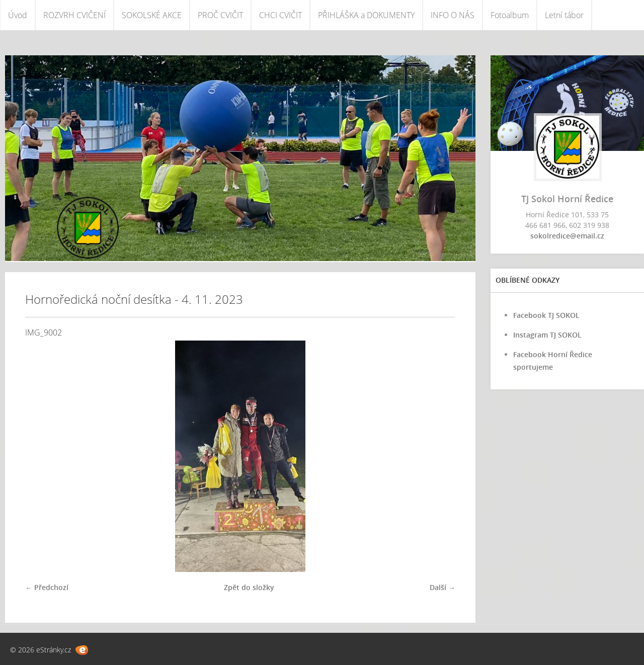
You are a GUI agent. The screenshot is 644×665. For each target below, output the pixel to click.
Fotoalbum (510, 15)
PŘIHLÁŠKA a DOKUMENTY (366, 15)
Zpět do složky (249, 587)
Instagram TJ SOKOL (547, 335)
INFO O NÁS (453, 15)
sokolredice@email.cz (567, 236)
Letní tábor (564, 15)
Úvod (18, 15)
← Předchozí (47, 587)
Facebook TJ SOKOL (546, 315)
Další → (442, 587)
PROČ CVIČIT (220, 15)
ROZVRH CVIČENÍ (74, 15)
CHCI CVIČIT (280, 15)
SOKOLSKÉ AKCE (152, 15)
